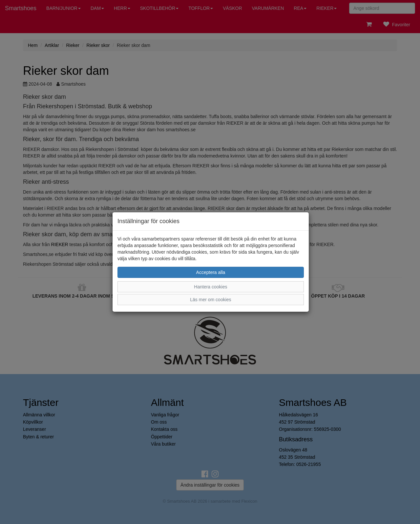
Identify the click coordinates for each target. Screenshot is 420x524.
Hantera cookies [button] (210, 287)
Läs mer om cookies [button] (210, 300)
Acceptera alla (211, 272)
